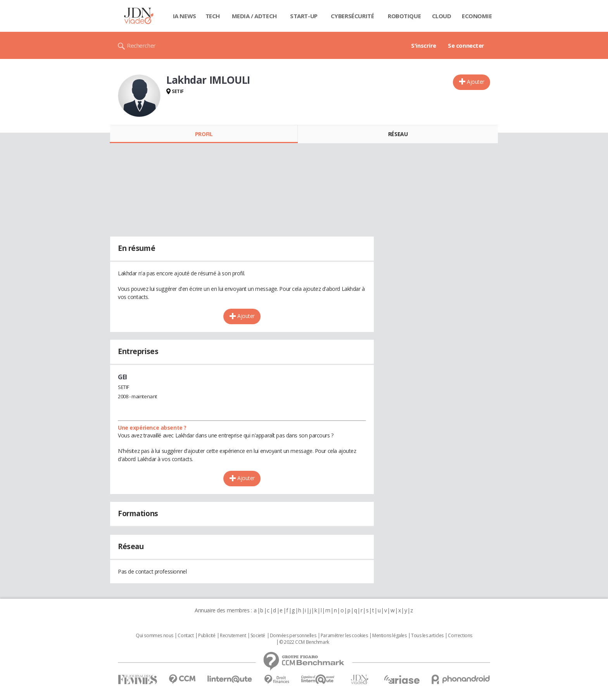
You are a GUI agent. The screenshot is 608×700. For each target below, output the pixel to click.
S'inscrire (424, 45)
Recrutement (233, 636)
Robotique (404, 16)
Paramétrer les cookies (344, 636)
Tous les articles (427, 636)
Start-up (304, 16)
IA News (185, 16)
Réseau (398, 134)
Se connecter (466, 45)
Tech (213, 16)
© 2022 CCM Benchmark (304, 642)
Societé (258, 636)
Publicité (207, 636)
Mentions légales (389, 636)
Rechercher (141, 45)
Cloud (442, 16)
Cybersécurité (352, 16)
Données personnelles (293, 636)
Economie (477, 16)
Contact (186, 636)
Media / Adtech (254, 16)
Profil (204, 134)
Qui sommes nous (155, 636)
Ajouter (476, 82)
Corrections (460, 636)
